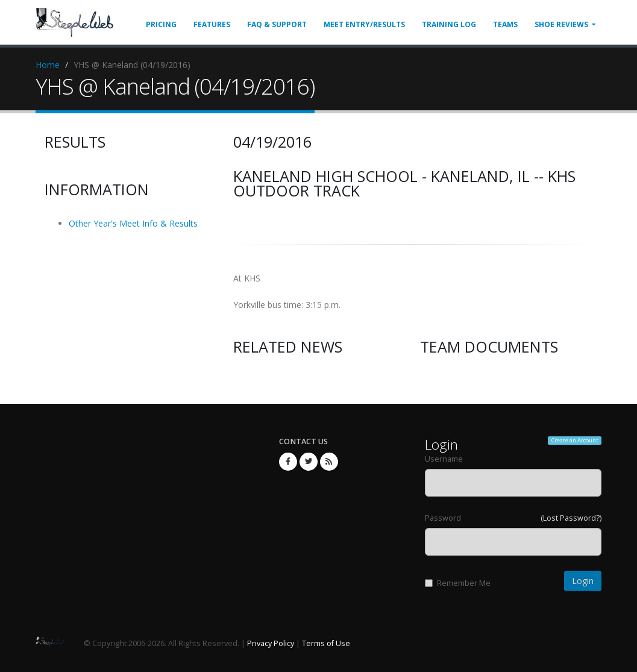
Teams (505, 24)
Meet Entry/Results (364, 24)
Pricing (161, 24)
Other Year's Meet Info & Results (133, 223)
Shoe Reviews (561, 24)
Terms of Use (326, 643)
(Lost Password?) (571, 518)
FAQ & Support (277, 24)
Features (212, 24)
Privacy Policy (271, 643)
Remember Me (458, 583)
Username (444, 459)
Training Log (449, 24)
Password (443, 518)
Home (48, 65)
